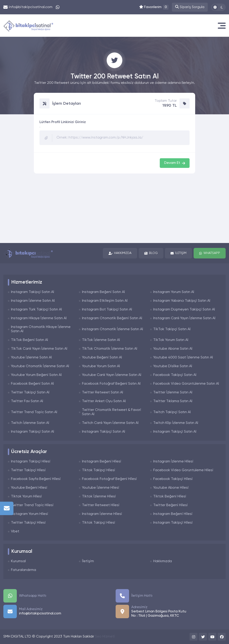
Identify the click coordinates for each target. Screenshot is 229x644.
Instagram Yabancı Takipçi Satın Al (182, 301)
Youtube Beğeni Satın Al (102, 358)
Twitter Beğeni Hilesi (171, 505)
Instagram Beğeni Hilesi (102, 462)
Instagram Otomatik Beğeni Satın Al (112, 318)
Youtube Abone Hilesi (171, 488)
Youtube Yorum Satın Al (101, 366)
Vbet (15, 531)
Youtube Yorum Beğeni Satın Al (36, 375)
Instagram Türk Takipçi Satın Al (36, 310)
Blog (151, 253)
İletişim (178, 253)
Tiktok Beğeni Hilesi (170, 497)
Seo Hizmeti (105, 637)
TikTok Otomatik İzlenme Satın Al (110, 349)
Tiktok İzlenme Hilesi (99, 497)
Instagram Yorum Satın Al (174, 292)
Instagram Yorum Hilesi (30, 514)
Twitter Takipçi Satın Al (30, 392)
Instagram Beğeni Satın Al (103, 292)
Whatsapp (210, 253)
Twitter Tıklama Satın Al (173, 401)
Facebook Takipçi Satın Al (175, 375)
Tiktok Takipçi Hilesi (99, 470)
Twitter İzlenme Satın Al (173, 392)
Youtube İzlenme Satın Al (31, 358)
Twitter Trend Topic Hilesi (32, 505)
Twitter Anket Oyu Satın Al (104, 401)
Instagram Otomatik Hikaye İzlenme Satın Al (41, 329)
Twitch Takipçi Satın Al (172, 412)
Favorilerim (154, 7)
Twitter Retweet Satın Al (103, 392)
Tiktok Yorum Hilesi (26, 497)
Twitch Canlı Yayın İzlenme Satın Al (110, 423)
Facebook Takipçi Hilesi (173, 479)
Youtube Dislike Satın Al (173, 366)
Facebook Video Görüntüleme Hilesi (183, 470)
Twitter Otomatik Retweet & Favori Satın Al (112, 412)
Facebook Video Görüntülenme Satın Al (186, 384)
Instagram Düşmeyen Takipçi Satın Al (184, 310)
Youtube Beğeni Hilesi (29, 488)
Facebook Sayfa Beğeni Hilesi (36, 479)
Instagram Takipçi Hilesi (31, 462)
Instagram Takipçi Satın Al (32, 292)
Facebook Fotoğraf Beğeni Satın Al (111, 384)
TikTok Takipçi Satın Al (172, 329)
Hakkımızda (120, 253)
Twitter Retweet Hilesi (101, 505)
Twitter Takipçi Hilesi (28, 470)
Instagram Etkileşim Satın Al (105, 301)
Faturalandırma (24, 570)
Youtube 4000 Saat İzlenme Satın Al (183, 358)
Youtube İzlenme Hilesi (101, 488)
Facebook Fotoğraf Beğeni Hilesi (109, 479)
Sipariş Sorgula (190, 7)
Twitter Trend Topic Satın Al (34, 412)
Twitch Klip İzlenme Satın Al (176, 423)
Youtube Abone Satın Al (173, 349)
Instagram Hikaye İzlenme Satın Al (39, 318)
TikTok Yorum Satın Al (171, 340)
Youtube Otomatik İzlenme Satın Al (40, 366)
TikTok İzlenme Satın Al (101, 340)
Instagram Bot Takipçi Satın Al (107, 310)
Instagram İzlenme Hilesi (173, 462)
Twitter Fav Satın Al (27, 401)
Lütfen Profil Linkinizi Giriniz (63, 122)
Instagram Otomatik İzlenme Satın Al (112, 329)
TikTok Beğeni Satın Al (29, 340)
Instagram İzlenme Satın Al (33, 301)
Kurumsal (18, 561)
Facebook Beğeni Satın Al (32, 384)
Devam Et (175, 163)
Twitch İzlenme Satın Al (30, 423)
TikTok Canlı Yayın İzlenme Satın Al (39, 349)
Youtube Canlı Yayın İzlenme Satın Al (112, 375)
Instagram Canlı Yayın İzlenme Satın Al (184, 318)
